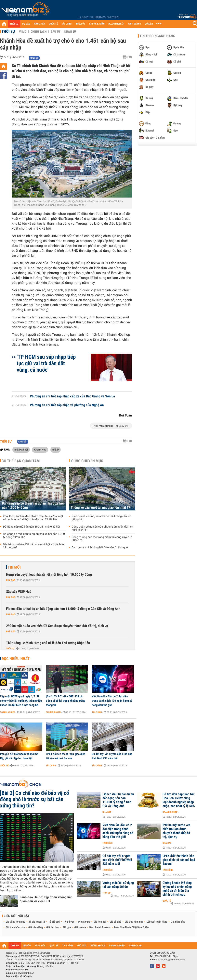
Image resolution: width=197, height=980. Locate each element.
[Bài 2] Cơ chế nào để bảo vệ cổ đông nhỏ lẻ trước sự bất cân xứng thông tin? (35, 799)
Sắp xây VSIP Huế (19, 592)
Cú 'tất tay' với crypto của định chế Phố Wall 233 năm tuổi (112, 756)
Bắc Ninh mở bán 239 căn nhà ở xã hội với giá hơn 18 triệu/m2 (33, 546)
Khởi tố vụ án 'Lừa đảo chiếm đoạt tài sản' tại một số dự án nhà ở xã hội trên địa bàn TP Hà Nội (33, 518)
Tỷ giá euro (84, 922)
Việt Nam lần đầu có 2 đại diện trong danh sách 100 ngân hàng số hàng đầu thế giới (112, 701)
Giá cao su (80, 928)
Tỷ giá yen (69, 922)
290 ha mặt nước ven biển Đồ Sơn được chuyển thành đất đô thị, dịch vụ (57, 626)
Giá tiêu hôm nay (134, 922)
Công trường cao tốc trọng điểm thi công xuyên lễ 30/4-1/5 (102, 539)
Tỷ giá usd (54, 922)
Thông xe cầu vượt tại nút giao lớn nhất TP (101, 508)
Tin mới (14, 567)
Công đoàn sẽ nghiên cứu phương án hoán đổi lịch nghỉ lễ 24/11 (102, 528)
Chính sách (39, 32)
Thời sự (8, 31)
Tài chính (97, 712)
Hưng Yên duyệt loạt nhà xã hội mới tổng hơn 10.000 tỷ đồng (49, 575)
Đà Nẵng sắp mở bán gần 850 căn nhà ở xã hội (31, 527)
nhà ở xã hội (21, 450)
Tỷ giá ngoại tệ (37, 922)
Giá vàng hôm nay (15, 922)
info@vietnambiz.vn (24, 973)
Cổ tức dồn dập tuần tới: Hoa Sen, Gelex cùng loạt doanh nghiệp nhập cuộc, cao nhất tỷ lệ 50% (179, 800)
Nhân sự (70, 32)
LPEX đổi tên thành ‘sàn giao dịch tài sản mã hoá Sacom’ (66, 756)
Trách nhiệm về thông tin (19, 976)
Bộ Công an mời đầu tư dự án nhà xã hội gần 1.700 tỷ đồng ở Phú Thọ (34, 536)
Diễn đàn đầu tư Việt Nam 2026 (131, 928)
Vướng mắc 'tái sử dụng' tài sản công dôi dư (118, 885)
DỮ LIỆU (149, 24)
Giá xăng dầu (178, 922)
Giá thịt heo (53, 928)
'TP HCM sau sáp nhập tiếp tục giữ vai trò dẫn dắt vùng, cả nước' (46, 363)
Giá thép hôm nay (15, 928)
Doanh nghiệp (7, 712)
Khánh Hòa (40, 450)
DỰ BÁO (26, 24)
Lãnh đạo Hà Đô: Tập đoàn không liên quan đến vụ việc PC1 (46, 899)
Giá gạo (67, 928)
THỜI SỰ (14, 24)
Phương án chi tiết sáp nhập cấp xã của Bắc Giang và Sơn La (72, 396)
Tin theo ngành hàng (157, 36)
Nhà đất (11, 580)
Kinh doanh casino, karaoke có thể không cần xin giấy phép (101, 518)
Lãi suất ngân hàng (157, 922)
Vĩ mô (23, 32)
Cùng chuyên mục (87, 461)
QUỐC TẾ (53, 24)
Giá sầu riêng (36, 928)
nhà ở (56, 450)
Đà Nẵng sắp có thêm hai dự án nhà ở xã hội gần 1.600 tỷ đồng (33, 506)
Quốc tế (4, 766)
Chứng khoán (53, 712)
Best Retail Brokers (100, 928)
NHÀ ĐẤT (81, 24)
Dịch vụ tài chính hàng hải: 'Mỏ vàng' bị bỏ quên (100, 548)
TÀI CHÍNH (67, 24)
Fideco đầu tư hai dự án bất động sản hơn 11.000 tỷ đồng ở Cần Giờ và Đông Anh (63, 609)
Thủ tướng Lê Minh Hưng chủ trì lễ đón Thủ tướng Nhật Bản (48, 643)
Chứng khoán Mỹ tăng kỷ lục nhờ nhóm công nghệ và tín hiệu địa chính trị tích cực (177, 889)
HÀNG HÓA (40, 24)
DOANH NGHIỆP (116, 24)
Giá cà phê (115, 922)
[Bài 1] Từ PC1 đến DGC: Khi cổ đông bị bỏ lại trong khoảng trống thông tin (66, 701)
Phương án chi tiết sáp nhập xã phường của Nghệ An (67, 405)
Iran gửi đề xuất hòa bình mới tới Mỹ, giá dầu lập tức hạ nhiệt (19, 756)
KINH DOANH (135, 24)
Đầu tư (55, 32)
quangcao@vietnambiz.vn (171, 960)
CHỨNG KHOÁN (97, 24)
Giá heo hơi (100, 922)
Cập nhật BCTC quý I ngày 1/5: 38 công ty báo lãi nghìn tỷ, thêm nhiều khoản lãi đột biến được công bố (21, 701)
